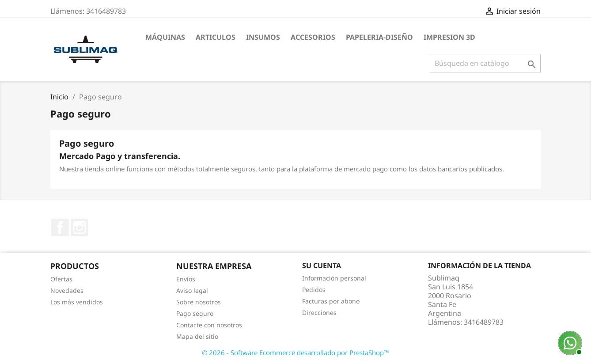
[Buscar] (485, 63)
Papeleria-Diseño (379, 37)
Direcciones (319, 313)
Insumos (263, 37)
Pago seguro (195, 313)
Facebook (60, 227)
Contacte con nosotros (209, 325)
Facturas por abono (331, 301)
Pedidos (314, 290)
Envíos (186, 279)
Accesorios (313, 37)
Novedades (67, 290)
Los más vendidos (77, 302)
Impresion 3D (449, 37)
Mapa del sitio (197, 336)
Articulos (216, 37)
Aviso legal (192, 290)
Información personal (334, 278)
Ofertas (61, 279)
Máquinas (165, 37)
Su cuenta (322, 265)
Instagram (80, 227)
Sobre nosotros (199, 302)
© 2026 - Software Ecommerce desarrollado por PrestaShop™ (295, 353)
